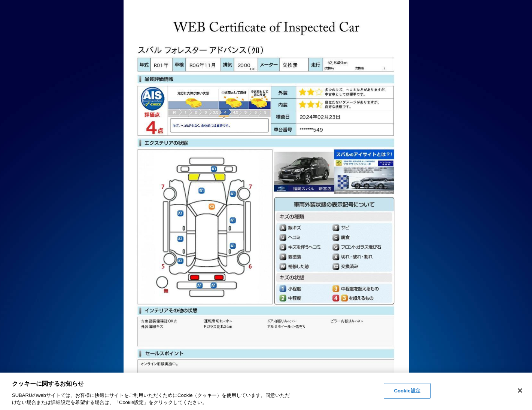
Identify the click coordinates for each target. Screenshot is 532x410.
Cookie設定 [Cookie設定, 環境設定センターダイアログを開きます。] (407, 391)
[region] (266, 391)
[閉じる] (520, 391)
